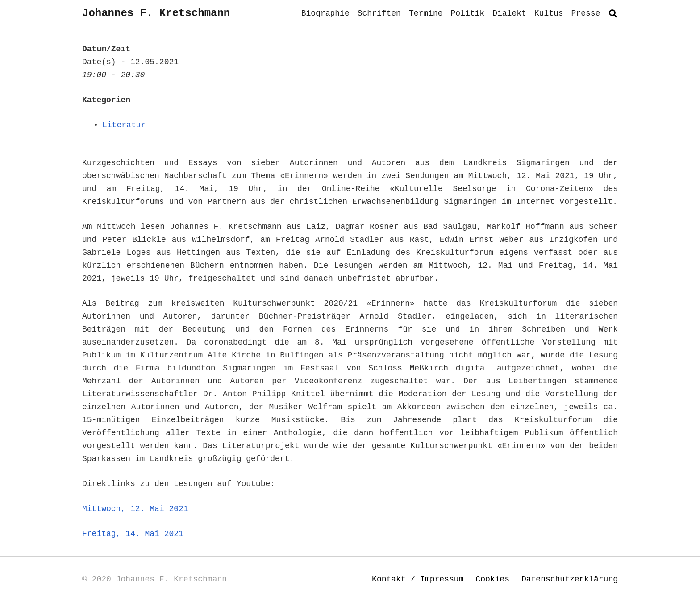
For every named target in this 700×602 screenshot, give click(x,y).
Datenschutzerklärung (570, 579)
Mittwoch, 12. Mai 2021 (135, 509)
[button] (613, 13)
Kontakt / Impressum (418, 579)
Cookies (492, 579)
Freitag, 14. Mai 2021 (133, 534)
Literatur (124, 125)
